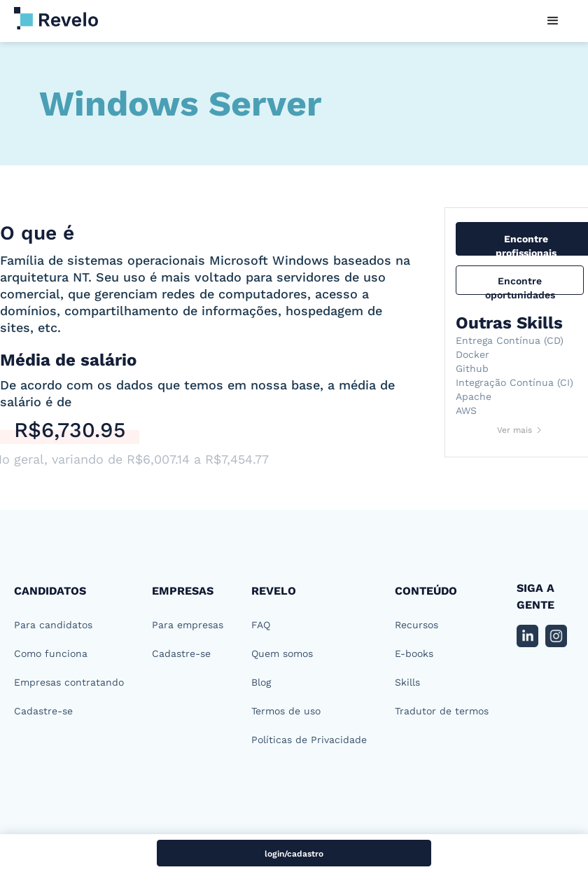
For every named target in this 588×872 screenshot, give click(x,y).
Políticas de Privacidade (309, 740)
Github (472, 368)
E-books (414, 653)
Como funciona (51, 653)
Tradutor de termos (442, 711)
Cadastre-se (43, 711)
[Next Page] (520, 430)
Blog (261, 682)
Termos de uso (286, 711)
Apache (474, 396)
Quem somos (282, 653)
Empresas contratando (69, 682)
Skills (407, 682)
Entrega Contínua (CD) (510, 340)
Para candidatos (53, 625)
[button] (553, 21)
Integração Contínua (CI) (514, 382)
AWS (466, 410)
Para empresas (188, 625)
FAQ (261, 625)
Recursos (416, 625)
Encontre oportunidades (520, 285)
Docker (472, 354)
